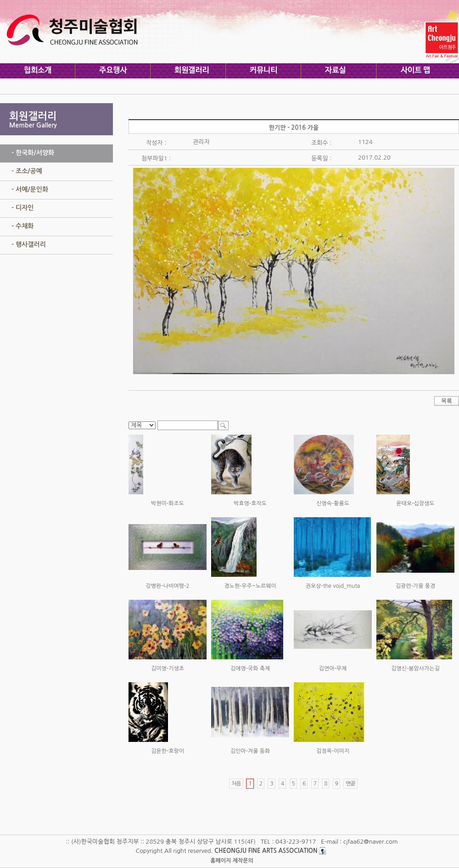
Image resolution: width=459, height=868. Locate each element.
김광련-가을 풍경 (416, 586)
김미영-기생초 (168, 669)
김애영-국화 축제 (250, 669)
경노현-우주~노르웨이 (250, 586)
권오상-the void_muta (333, 586)
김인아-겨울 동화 (250, 751)
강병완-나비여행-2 (168, 586)
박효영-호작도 (250, 503)
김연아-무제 (333, 669)
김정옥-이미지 (333, 751)
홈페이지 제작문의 (232, 861)
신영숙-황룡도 (333, 503)
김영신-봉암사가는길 (415, 669)
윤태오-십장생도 (415, 503)
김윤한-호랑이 (168, 751)
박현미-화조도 (168, 503)
